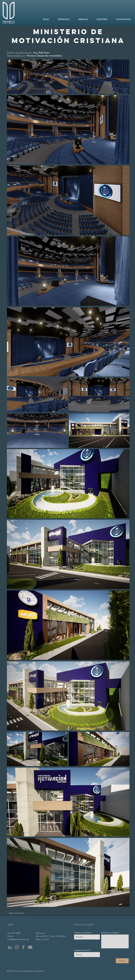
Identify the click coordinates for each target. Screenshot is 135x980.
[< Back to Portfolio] (16, 913)
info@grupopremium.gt (18, 939)
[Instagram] (17, 947)
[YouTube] (30, 947)
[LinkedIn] (10, 947)
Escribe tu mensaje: (110, 933)
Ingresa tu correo (82, 950)
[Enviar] (122, 961)
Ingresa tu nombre (82, 933)
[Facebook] (23, 947)
